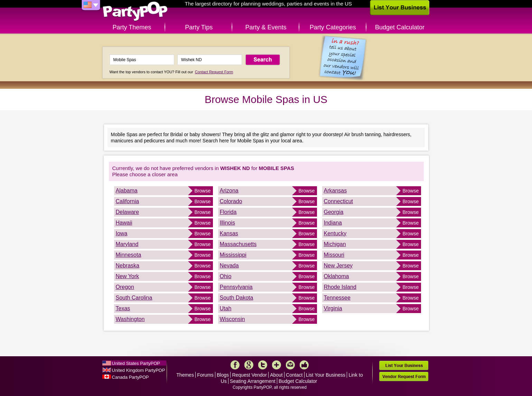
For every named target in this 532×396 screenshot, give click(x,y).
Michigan (335, 244)
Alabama (127, 191)
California (128, 201)
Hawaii (124, 223)
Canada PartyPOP (130, 377)
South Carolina (134, 298)
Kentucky (335, 233)
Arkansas (335, 191)
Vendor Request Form (404, 376)
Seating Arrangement (253, 381)
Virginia (333, 308)
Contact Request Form (214, 72)
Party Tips (199, 27)
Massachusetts (238, 244)
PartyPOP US (135, 12)
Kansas (229, 233)
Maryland (127, 244)
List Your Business (326, 375)
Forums (205, 375)
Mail (290, 365)
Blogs (223, 375)
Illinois (227, 223)
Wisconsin (232, 319)
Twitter (263, 365)
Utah (226, 308)
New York (128, 276)
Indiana (333, 223)
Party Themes (132, 27)
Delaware (128, 212)
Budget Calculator (400, 27)
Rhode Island (340, 287)
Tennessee (337, 298)
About (276, 375)
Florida (228, 212)
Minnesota (129, 255)
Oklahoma (337, 276)
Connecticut (339, 201)
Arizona (229, 191)
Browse (203, 191)
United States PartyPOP (136, 363)
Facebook (235, 365)
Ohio (226, 276)
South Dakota (237, 298)
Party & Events (266, 27)
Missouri (334, 255)
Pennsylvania (236, 287)
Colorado (231, 201)
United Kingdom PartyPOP (139, 370)
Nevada (229, 266)
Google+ (249, 365)
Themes (185, 375)
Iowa (122, 233)
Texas (123, 308)
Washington (130, 319)
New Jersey (338, 266)
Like (304, 365)
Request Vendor (249, 375)
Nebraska (128, 266)
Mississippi (233, 255)
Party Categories (333, 27)
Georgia (334, 212)
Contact (294, 375)
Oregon (125, 287)
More (277, 365)
